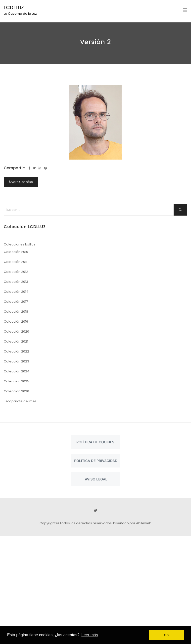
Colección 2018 (16, 312)
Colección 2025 (16, 381)
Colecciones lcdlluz (20, 244)
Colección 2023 (16, 361)
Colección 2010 (16, 252)
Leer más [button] (90, 635)
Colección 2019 (16, 322)
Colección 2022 (16, 351)
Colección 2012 (16, 272)
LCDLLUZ (14, 7)
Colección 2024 (17, 371)
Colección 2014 (16, 292)
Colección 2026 (16, 391)
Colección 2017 (16, 302)
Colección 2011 (15, 262)
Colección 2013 (16, 282)
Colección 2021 (16, 341)
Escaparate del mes (20, 401)
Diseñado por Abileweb (132, 523)
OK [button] (166, 635)
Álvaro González (21, 182)
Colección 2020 (16, 331)
